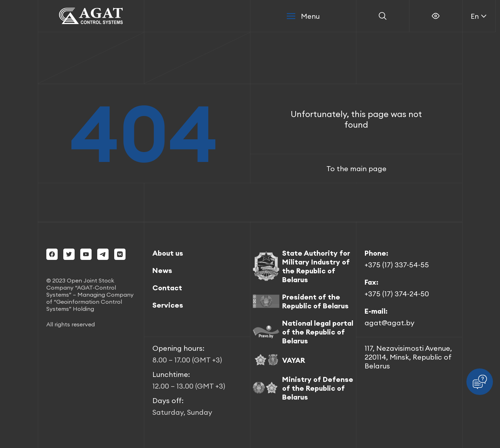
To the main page (356, 168)
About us (168, 253)
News (162, 270)
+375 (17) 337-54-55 (397, 265)
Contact (167, 288)
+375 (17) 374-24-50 (397, 294)
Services (168, 305)
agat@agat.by (389, 323)
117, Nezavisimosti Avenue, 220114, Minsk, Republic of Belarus (408, 357)
